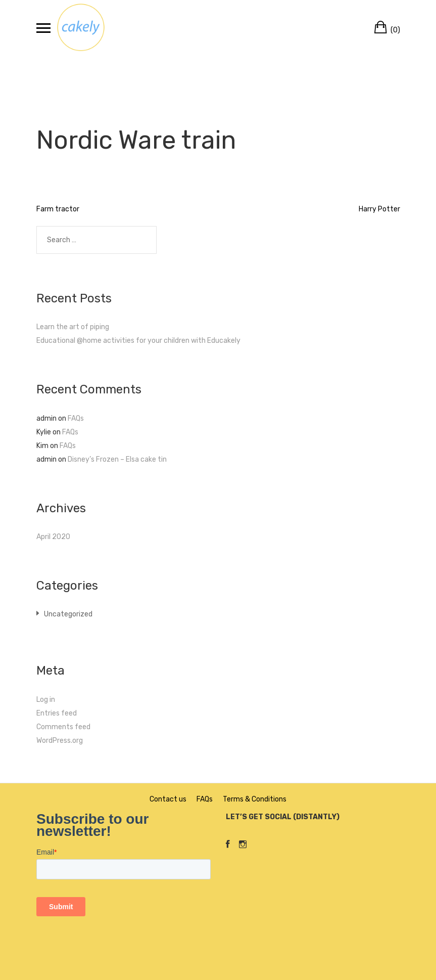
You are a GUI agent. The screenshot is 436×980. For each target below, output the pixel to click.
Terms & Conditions (255, 799)
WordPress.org (60, 741)
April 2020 (53, 537)
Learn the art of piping (73, 327)
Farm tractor (58, 209)
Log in (46, 700)
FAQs (76, 418)
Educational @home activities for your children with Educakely (138, 341)
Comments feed (63, 727)
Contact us (168, 799)
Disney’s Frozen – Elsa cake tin (117, 459)
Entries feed (57, 713)
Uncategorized (68, 614)
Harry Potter (379, 209)
